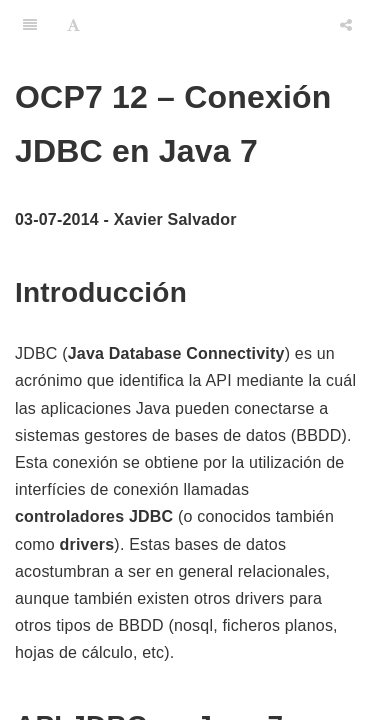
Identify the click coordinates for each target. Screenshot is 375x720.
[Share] (346, 25)
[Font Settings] (73, 25)
